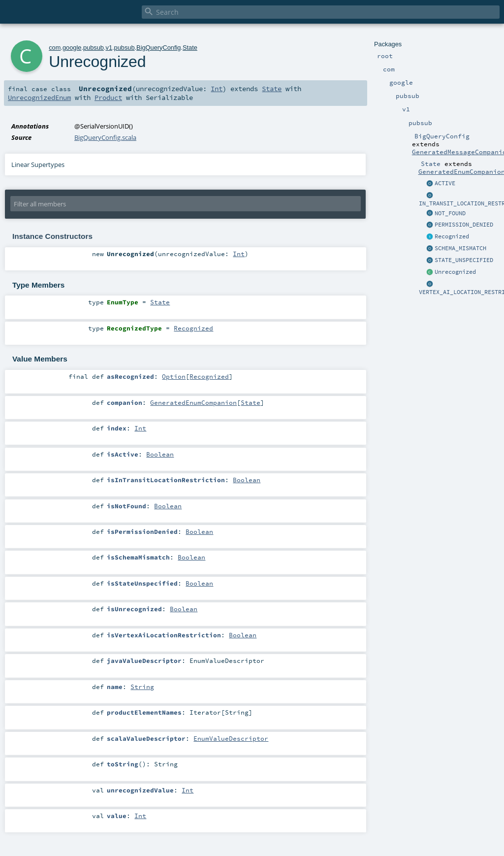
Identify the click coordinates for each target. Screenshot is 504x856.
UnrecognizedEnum (39, 98)
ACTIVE (445, 183)
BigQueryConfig (158, 48)
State (190, 48)
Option (174, 376)
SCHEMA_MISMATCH (460, 248)
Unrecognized (455, 272)
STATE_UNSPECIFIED (464, 260)
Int (217, 89)
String (142, 687)
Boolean (160, 454)
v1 (109, 48)
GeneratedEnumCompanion (193, 402)
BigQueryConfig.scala (105, 137)
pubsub (94, 48)
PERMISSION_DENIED (464, 225)
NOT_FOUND (450, 213)
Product (108, 98)
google (72, 48)
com (55, 48)
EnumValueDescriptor (231, 738)
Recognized (452, 236)
